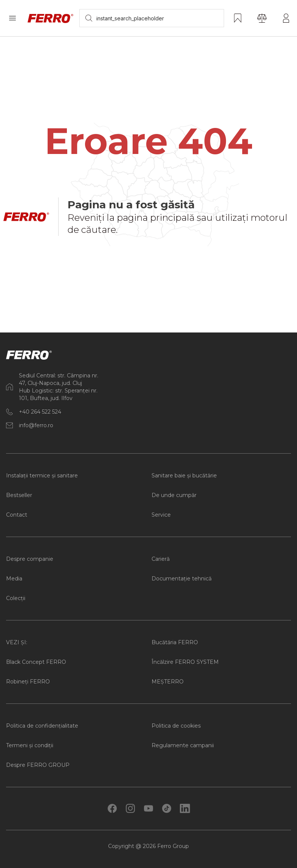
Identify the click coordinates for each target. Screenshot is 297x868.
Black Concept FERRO (36, 662)
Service (161, 515)
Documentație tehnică (182, 579)
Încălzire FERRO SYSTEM (185, 662)
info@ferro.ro (36, 425)
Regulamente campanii (183, 745)
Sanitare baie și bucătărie (184, 476)
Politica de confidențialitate (42, 726)
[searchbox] (152, 18)
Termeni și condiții (30, 745)
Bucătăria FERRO (175, 642)
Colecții (16, 598)
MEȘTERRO (168, 682)
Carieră (161, 559)
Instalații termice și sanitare (42, 476)
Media (14, 579)
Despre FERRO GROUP (38, 765)
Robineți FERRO (28, 682)
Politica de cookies (176, 726)
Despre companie (30, 559)
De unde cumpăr (174, 495)
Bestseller (19, 495)
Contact (17, 515)
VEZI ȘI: (17, 642)
